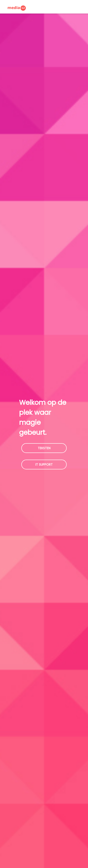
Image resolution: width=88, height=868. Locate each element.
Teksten (44, 448)
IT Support (44, 465)
